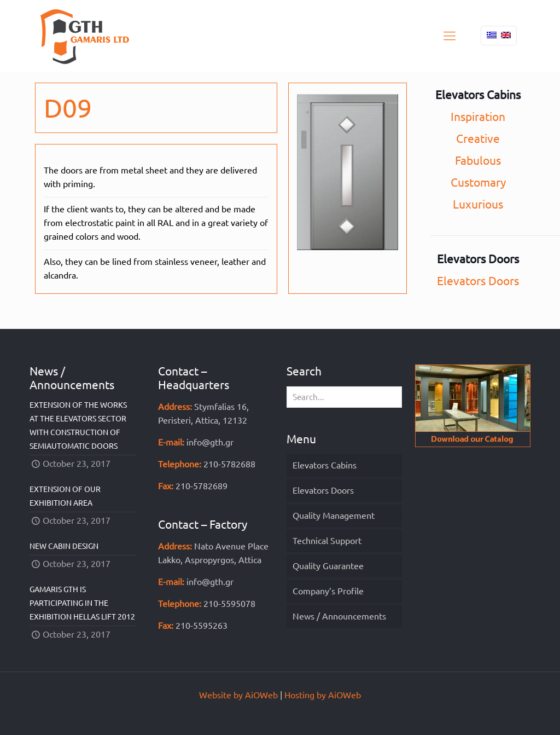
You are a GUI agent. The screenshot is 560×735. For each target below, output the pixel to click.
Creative (478, 138)
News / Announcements (339, 616)
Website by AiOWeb (238, 695)
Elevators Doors (478, 281)
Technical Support (327, 541)
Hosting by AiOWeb (323, 695)
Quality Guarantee (328, 566)
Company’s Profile (328, 591)
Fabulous (478, 160)
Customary (478, 182)
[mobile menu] (450, 36)
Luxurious (478, 204)
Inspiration (478, 117)
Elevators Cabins (325, 465)
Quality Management (334, 516)
